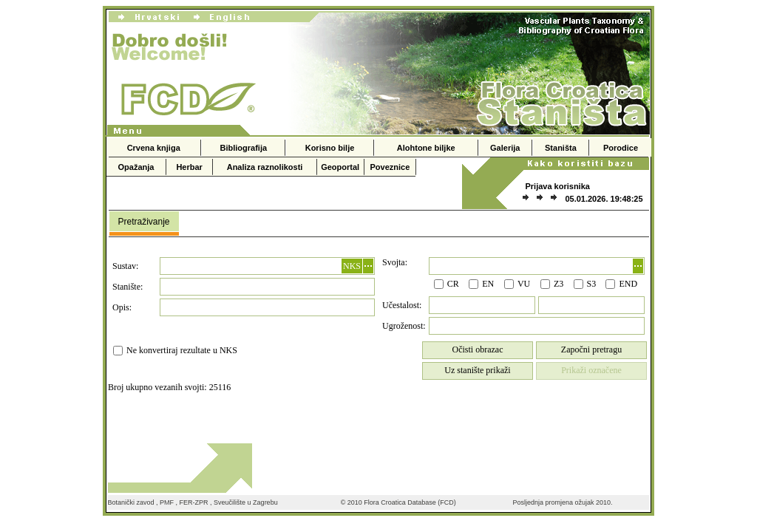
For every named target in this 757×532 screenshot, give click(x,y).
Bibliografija (244, 148)
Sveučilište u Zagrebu (246, 502)
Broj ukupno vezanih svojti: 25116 (169, 387)
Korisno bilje (330, 148)
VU (524, 284)
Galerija (505, 148)
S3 (592, 284)
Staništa (561, 148)
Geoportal (340, 167)
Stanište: (128, 287)
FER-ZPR (194, 502)
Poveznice (390, 167)
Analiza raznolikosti (265, 167)
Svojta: (395, 262)
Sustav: (125, 266)
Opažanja (136, 167)
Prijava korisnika (557, 186)
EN (488, 284)
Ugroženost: (404, 326)
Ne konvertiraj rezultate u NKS (182, 350)
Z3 (559, 284)
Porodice (621, 148)
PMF (167, 502)
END (628, 284)
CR (453, 284)
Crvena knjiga (154, 148)
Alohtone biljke (426, 148)
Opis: (122, 307)
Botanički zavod (131, 502)
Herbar (189, 167)
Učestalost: (402, 305)
